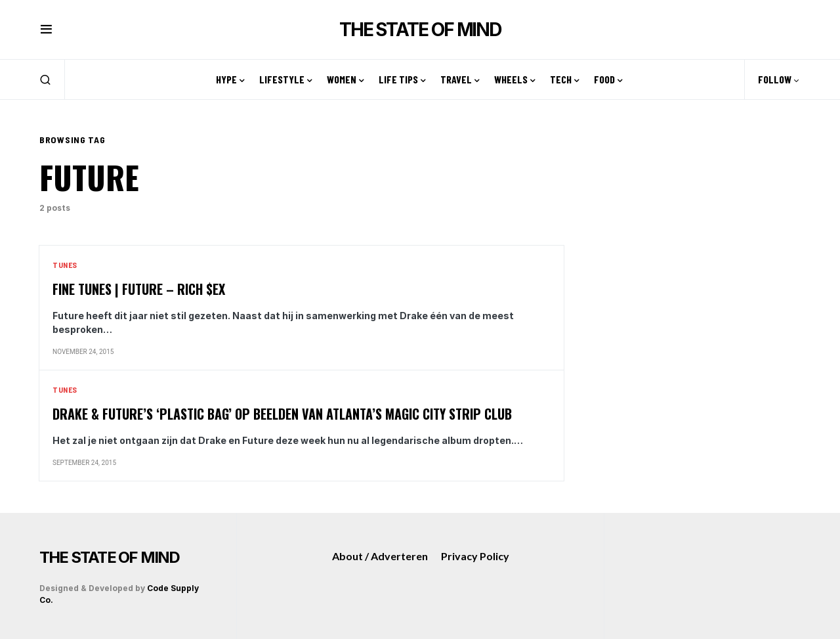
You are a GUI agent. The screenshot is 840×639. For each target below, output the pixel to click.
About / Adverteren (380, 556)
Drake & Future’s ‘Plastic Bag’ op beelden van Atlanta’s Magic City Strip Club (282, 414)
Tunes (65, 265)
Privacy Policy (475, 556)
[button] (46, 30)
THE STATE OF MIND (420, 30)
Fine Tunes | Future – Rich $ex (139, 289)
